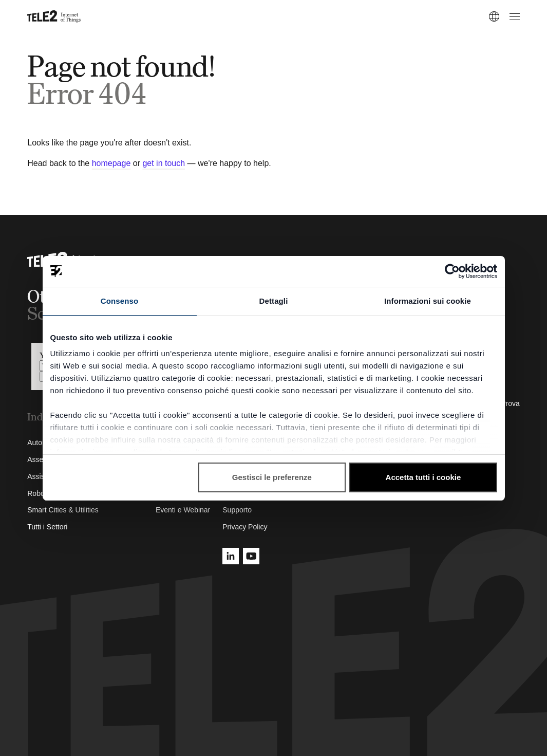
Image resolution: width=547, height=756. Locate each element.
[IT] (494, 16)
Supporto (237, 510)
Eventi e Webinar (183, 510)
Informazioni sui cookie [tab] (428, 301)
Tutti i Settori (47, 527)
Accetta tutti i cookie (423, 477)
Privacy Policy (245, 527)
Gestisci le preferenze (272, 477)
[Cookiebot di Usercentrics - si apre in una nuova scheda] (452, 271)
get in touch (164, 163)
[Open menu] (513, 16)
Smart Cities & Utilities (63, 510)
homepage (111, 163)
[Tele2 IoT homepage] (54, 16)
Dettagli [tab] (274, 301)
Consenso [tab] (119, 301)
